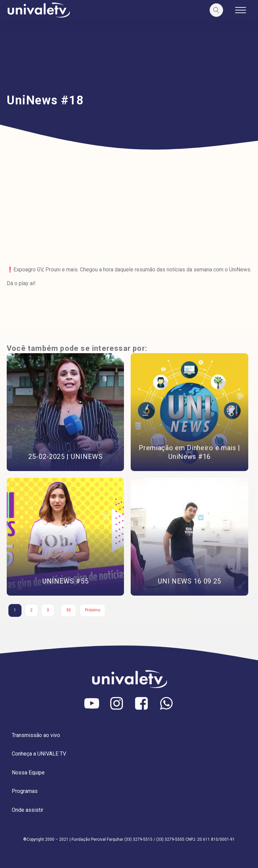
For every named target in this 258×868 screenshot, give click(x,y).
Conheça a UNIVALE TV (39, 754)
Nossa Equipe (28, 773)
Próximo (93, 610)
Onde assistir (28, 810)
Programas (25, 791)
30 (69, 610)
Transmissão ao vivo (36, 735)
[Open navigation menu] (241, 10)
